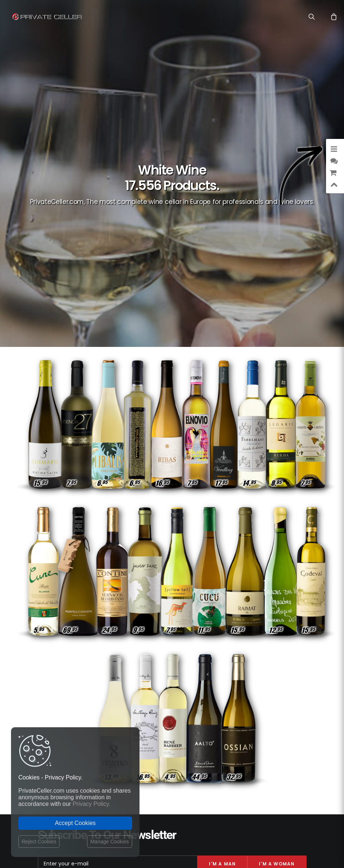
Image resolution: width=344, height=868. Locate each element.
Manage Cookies (110, 842)
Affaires (235, 713)
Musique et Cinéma (281, 734)
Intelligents (229, 702)
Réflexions (230, 724)
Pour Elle (262, 713)
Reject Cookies (39, 842)
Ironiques (290, 713)
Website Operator (142, 721)
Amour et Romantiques (276, 692)
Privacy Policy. (92, 804)
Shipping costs (139, 700)
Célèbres (259, 724)
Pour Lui (292, 745)
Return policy (137, 714)
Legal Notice (200, 825)
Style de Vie (263, 702)
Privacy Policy (138, 707)
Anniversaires (238, 734)
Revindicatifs (261, 745)
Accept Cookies (75, 823)
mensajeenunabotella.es (277, 763)
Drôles (236, 692)
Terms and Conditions (148, 729)
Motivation (288, 724)
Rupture (292, 702)
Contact (132, 692)
